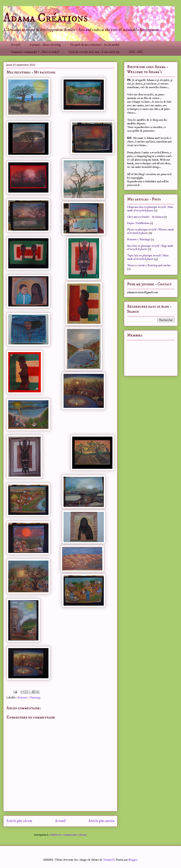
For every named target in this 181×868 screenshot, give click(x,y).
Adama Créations (45, 18)
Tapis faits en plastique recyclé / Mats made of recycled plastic (148, 257)
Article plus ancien (101, 821)
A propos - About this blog (45, 45)
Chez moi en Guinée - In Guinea (145, 217)
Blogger (133, 860)
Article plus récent (19, 821)
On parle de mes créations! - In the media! (95, 45)
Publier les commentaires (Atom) (68, 835)
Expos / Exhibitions (138, 223)
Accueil (16, 45)
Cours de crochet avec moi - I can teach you (94, 52)
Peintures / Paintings (29, 698)
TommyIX (109, 860)
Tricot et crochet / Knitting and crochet (149, 265)
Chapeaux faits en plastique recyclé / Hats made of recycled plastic (150, 209)
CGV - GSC (136, 52)
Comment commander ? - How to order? (35, 52)
